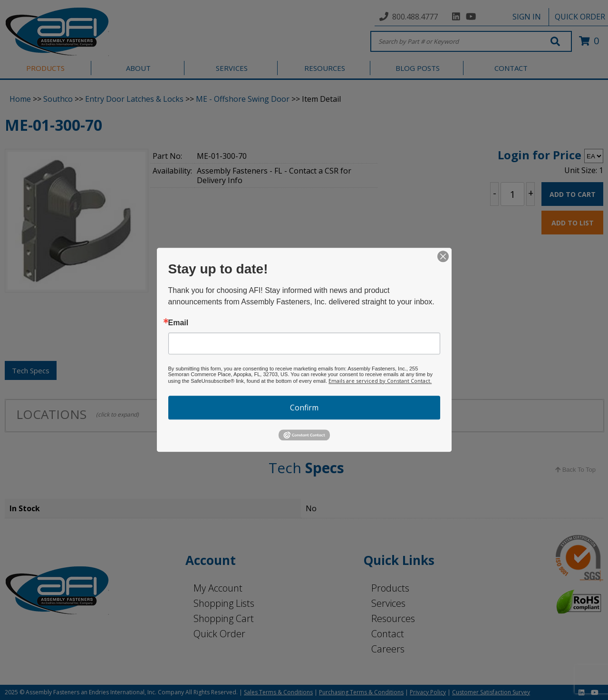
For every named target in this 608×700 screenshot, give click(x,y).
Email (179, 323)
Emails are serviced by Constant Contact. (380, 381)
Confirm (304, 408)
